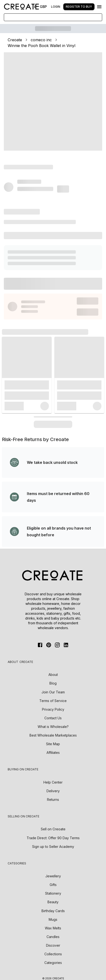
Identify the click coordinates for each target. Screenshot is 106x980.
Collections (53, 954)
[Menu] (99, 7)
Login (56, 7)
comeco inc (41, 40)
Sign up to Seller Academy (53, 847)
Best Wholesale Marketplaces (53, 735)
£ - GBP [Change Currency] (40, 7)
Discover (53, 945)
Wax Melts (53, 928)
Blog (53, 683)
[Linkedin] (66, 645)
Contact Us (53, 718)
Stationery (53, 893)
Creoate (15, 40)
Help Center (53, 782)
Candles (53, 937)
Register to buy (79, 7)
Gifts (53, 885)
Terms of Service (53, 701)
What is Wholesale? (53, 727)
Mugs (53, 919)
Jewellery (53, 876)
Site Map (53, 744)
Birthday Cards (53, 911)
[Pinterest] (49, 645)
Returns (53, 800)
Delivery (53, 791)
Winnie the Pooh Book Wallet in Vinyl (41, 46)
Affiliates (53, 753)
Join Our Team (53, 692)
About (53, 675)
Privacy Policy (53, 709)
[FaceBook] (40, 645)
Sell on (53, 829)
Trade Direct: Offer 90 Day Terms (53, 838)
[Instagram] (57, 645)
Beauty (53, 902)
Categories (53, 963)
